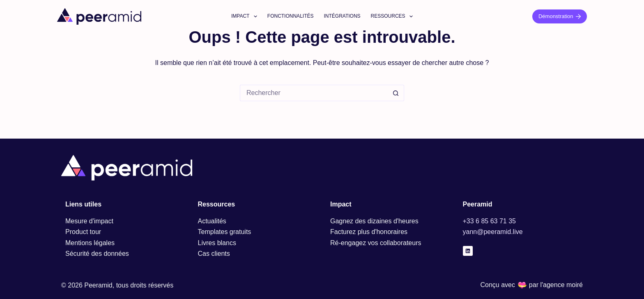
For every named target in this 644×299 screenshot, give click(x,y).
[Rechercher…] (314, 93)
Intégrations (342, 16)
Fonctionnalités (291, 16)
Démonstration (560, 16)
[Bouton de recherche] (396, 93)
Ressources (393, 16)
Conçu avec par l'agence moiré (531, 285)
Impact (246, 16)
